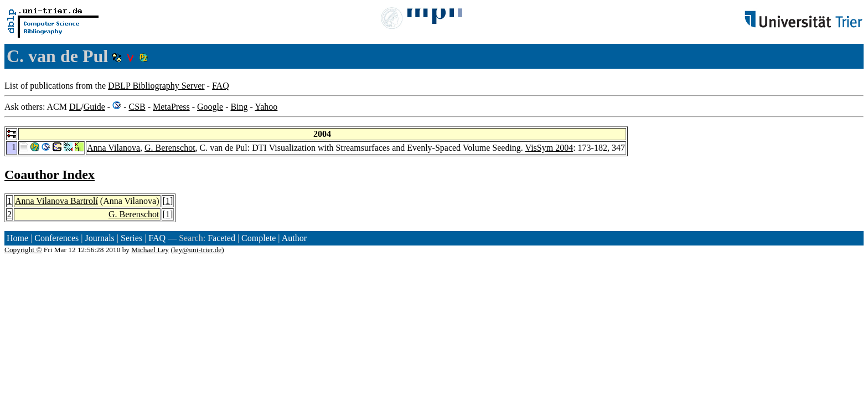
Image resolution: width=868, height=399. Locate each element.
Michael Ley (150, 250)
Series (131, 238)
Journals (99, 238)
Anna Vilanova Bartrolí (56, 201)
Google (210, 107)
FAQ (221, 86)
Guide (94, 107)
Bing (239, 107)
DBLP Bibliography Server (156, 86)
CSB (137, 107)
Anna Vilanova (113, 148)
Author (294, 238)
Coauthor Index (50, 175)
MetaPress (171, 107)
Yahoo (266, 107)
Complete (259, 238)
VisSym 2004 (549, 148)
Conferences (56, 238)
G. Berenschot (170, 148)
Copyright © (23, 250)
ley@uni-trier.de (197, 250)
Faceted (221, 238)
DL (75, 107)
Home (17, 238)
